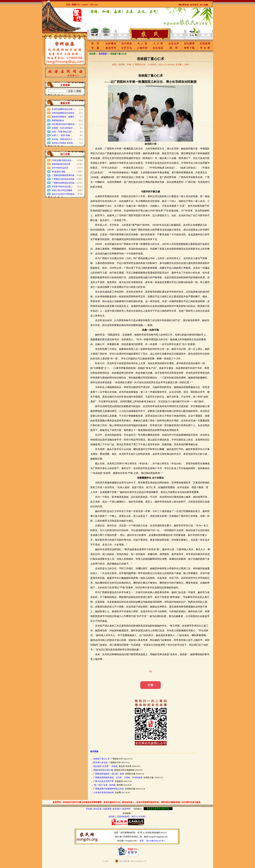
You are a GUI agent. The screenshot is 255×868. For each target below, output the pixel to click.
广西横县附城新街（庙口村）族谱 (109, 774)
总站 (68, 5)
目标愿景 (107, 809)
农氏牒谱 (189, 44)
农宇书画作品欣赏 (60, 168)
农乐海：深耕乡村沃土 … (63, 139)
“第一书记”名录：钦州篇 (104, 785)
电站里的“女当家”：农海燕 (105, 766)
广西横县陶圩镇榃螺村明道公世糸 (109, 789)
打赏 (151, 685)
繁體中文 (76, 5)
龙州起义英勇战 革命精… (63, 143)
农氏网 (111, 817)
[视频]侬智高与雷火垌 (103, 770)
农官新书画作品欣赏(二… (63, 187)
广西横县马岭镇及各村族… (64, 179)
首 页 (95, 44)
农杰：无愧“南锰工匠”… (63, 132)
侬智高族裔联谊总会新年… (64, 113)
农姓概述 (111, 44)
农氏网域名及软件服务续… (64, 124)
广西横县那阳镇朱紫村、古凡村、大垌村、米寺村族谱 (118, 778)
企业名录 (174, 44)
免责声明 (126, 809)
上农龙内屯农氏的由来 (103, 793)
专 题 (95, 48)
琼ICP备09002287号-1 (156, 841)
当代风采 (127, 44)
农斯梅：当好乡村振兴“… (63, 128)
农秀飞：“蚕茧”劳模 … (62, 135)
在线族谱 (205, 44)
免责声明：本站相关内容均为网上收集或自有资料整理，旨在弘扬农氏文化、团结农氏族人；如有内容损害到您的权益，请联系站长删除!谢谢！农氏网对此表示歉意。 (127, 802)
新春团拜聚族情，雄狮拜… (64, 117)
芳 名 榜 (205, 48)
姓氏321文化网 (138, 817)
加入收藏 (204, 5)
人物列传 (142, 48)
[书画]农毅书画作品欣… (63, 160)
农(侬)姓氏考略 (59, 172)
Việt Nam (94, 5)
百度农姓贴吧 (123, 817)
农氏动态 (158, 48)
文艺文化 (127, 48)
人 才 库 (158, 44)
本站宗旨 (97, 809)
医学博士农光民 (100, 763)
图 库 (174, 48)
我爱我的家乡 (58, 120)
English (85, 5)
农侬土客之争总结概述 (62, 190)
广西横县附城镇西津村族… (64, 175)
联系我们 (117, 809)
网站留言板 (184, 5)
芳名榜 (89, 809)
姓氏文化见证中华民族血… (64, 194)
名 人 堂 (142, 44)
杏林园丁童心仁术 (101, 759)
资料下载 (189, 48)
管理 (141, 841)
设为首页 (194, 5)
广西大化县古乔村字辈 (103, 781)
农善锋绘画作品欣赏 (61, 164)
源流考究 (111, 48)
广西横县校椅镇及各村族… (64, 183)
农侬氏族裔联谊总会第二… (64, 109)
